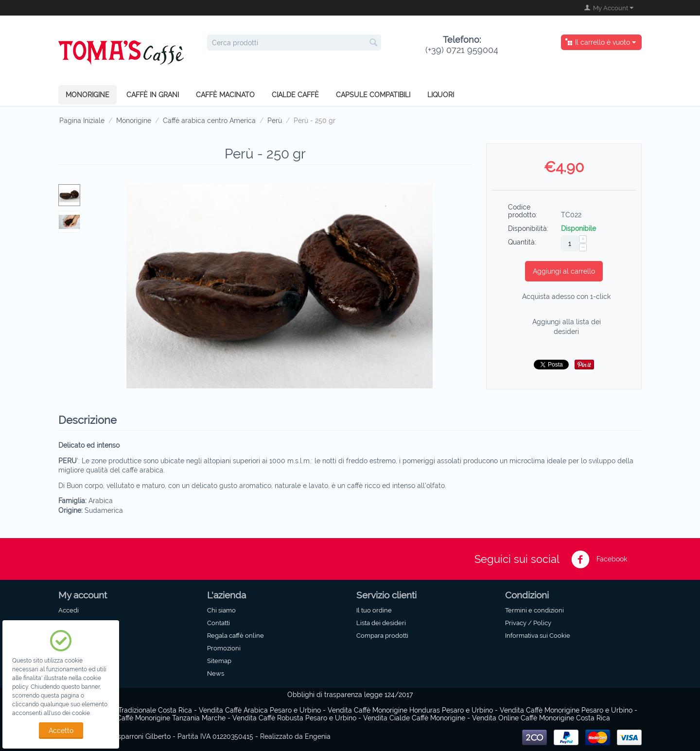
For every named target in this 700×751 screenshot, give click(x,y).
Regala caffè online (236, 635)
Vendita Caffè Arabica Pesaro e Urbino (260, 710)
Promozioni (224, 648)
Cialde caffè (295, 95)
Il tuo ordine (374, 610)
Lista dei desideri (381, 623)
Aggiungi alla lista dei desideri (567, 327)
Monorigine (87, 95)
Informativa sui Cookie (538, 635)
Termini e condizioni (534, 610)
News (216, 673)
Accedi (69, 610)
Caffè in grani (153, 95)
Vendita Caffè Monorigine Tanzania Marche (158, 718)
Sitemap (219, 661)
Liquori (441, 95)
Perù (275, 121)
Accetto (61, 731)
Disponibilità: (528, 228)
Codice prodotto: (523, 211)
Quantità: (522, 242)
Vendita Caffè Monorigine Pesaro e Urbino (566, 710)
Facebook (599, 559)
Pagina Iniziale (82, 121)
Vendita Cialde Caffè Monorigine (414, 718)
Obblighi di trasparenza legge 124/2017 (350, 695)
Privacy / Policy (528, 623)
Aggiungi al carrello (564, 271)
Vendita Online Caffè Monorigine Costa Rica (541, 718)
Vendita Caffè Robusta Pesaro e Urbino (294, 718)
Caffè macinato (225, 95)
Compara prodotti (382, 635)
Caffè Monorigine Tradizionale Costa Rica (127, 710)
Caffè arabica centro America (209, 121)
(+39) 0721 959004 (462, 45)
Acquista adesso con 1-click (566, 297)
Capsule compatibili (373, 95)
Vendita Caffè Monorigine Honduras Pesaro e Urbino (410, 710)
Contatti (219, 623)
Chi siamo (221, 610)
